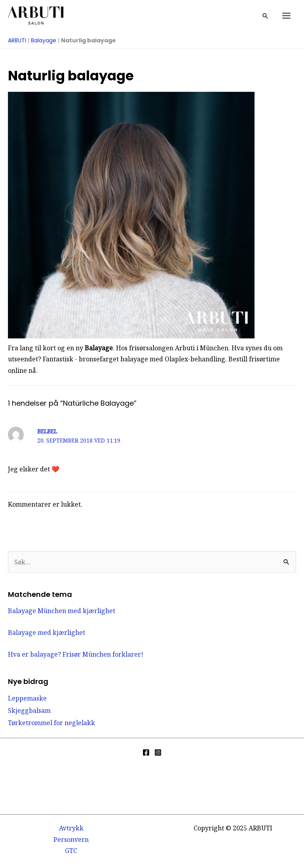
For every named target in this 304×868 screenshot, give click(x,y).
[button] (265, 16)
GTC (71, 851)
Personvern (71, 840)
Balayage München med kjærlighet (62, 611)
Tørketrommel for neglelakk (51, 723)
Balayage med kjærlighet (47, 632)
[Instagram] (158, 752)
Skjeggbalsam (29, 710)
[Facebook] (146, 752)
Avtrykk (71, 828)
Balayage (44, 40)
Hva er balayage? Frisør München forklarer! (76, 654)
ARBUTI (17, 40)
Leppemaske (27, 698)
